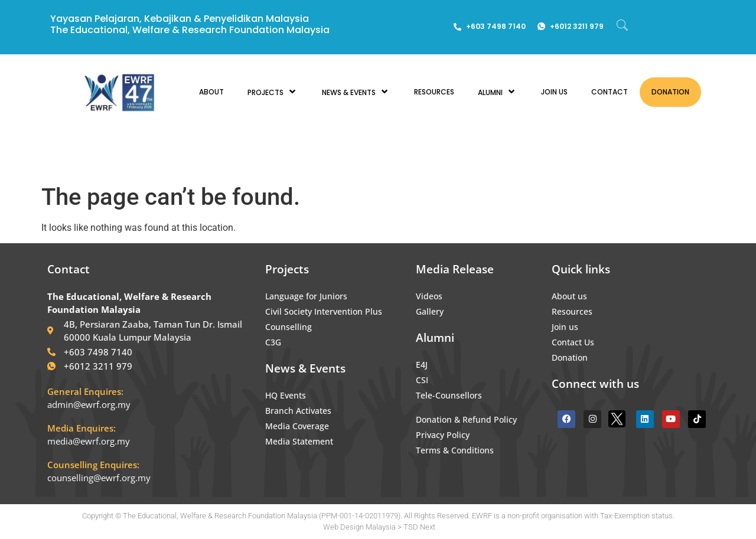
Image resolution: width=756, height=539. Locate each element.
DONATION (670, 92)
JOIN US (554, 92)
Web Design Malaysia (359, 527)
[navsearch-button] (623, 27)
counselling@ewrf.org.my (99, 478)
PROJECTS (273, 92)
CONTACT (610, 92)
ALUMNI (498, 92)
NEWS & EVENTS (356, 92)
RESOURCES (434, 92)
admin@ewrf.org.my (89, 404)
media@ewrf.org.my (89, 441)
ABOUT (211, 92)
